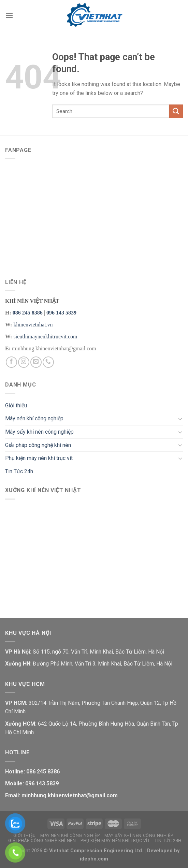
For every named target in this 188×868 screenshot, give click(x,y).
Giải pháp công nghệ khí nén (38, 445)
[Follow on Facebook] (11, 362)
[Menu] (9, 15)
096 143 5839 (61, 313)
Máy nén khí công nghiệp (34, 418)
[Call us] (48, 362)
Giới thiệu (16, 405)
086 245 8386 (28, 313)
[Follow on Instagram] (24, 362)
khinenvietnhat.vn (33, 325)
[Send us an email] (36, 362)
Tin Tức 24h (19, 471)
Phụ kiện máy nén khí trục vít (39, 458)
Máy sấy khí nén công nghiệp (39, 432)
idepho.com (94, 859)
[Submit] (176, 111)
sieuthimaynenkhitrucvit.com (45, 337)
